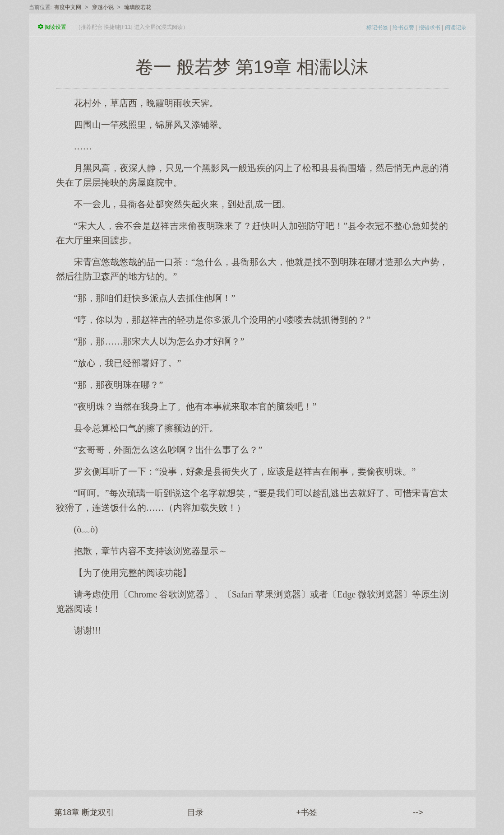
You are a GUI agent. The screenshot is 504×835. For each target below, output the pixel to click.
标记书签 (377, 28)
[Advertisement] (252, 709)
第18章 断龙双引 (84, 812)
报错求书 (430, 28)
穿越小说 (103, 7)
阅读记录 (456, 28)
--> (418, 812)
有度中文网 (68, 7)
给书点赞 (403, 28)
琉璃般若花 (138, 7)
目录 (195, 812)
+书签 (307, 812)
